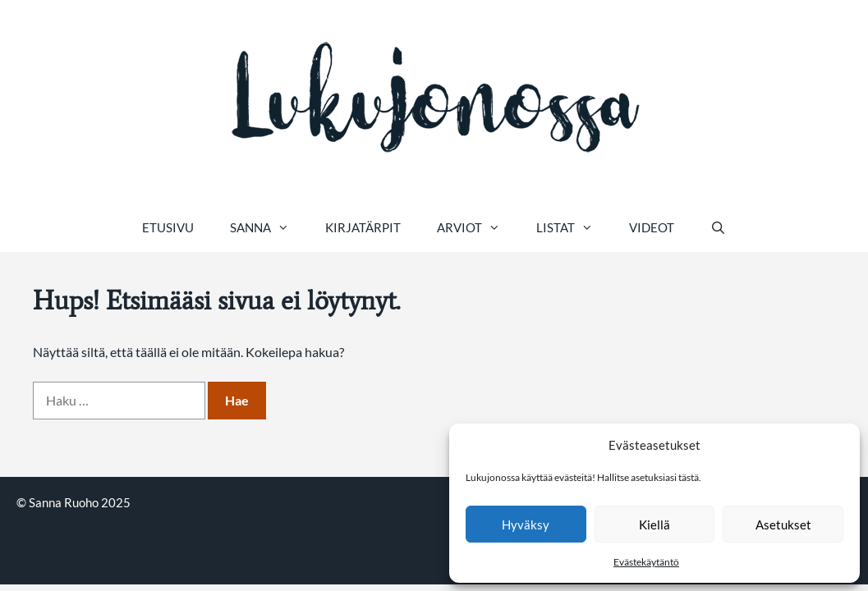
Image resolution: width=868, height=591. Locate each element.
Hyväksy (526, 525)
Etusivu (168, 227)
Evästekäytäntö (646, 562)
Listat (574, 227)
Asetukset (783, 525)
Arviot (478, 227)
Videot (652, 227)
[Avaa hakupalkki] (718, 227)
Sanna (269, 227)
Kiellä (654, 525)
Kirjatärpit (363, 227)
